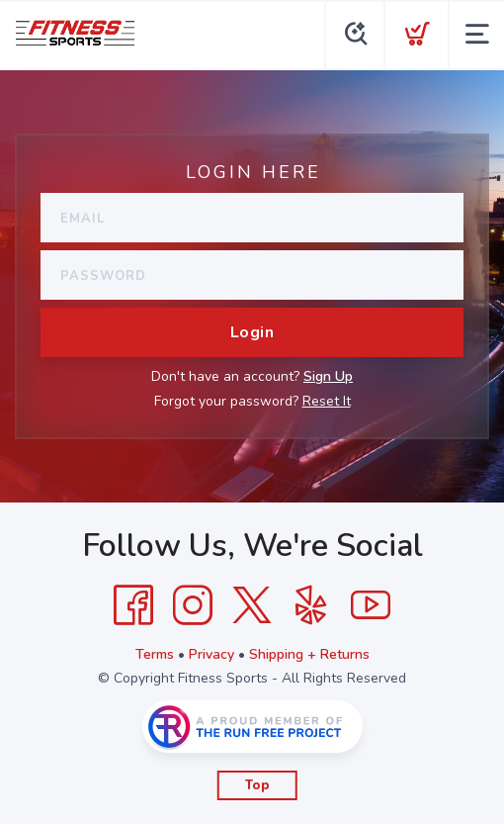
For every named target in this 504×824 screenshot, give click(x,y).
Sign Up (328, 376)
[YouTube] (371, 605)
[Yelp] (311, 605)
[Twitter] (252, 605)
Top (257, 785)
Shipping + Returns (309, 654)
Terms (155, 654)
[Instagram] (193, 605)
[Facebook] (133, 605)
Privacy (211, 654)
